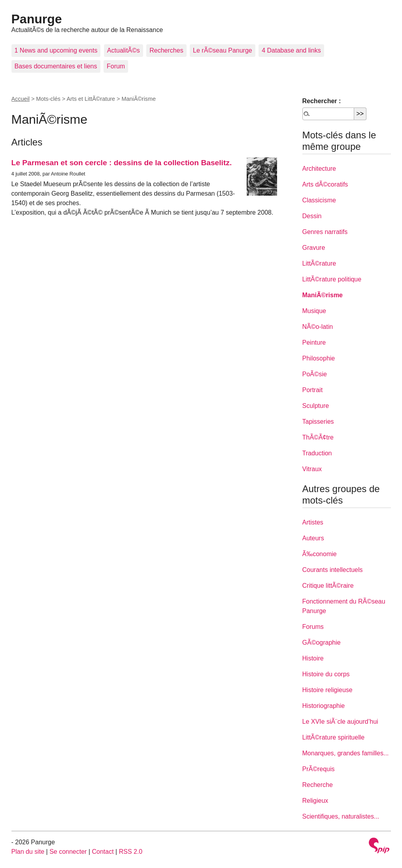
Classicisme (319, 200)
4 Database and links (291, 50)
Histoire (313, 658)
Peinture (314, 342)
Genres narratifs (325, 232)
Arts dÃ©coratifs (325, 184)
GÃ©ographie (322, 643)
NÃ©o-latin (318, 327)
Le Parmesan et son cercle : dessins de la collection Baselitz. (122, 163)
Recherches (166, 50)
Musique (314, 311)
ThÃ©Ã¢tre (318, 437)
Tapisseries (318, 422)
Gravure (314, 248)
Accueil (21, 99)
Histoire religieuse (327, 690)
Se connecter (68, 852)
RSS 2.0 (131, 852)
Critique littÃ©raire (328, 586)
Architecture (319, 169)
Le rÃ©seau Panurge (223, 50)
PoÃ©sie (315, 374)
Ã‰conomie (320, 554)
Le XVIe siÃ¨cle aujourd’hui (340, 722)
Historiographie (324, 706)
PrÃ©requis (319, 769)
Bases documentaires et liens (56, 66)
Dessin (312, 216)
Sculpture (316, 406)
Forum (116, 66)
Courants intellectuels (333, 570)
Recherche (318, 785)
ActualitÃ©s (124, 50)
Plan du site (28, 852)
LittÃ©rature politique (332, 279)
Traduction (317, 453)
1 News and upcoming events (56, 50)
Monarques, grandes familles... (346, 753)
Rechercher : (322, 101)
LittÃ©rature (319, 263)
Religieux (315, 801)
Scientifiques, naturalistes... (341, 816)
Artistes (313, 522)
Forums (313, 627)
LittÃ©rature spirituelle (334, 737)
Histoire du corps (326, 674)
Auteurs (313, 538)
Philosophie (319, 358)
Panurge (37, 19)
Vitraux (312, 469)
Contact (103, 852)
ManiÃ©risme (323, 295)
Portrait (313, 390)
